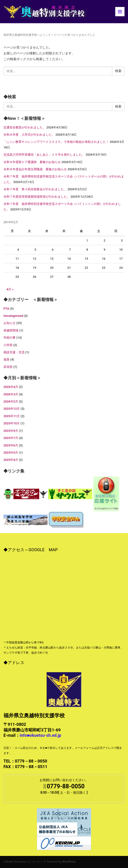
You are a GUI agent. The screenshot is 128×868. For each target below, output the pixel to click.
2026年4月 (11, 387)
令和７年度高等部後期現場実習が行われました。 (37, 197)
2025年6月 (11, 445)
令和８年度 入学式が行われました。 (29, 135)
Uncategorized (13, 316)
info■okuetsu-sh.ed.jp (40, 735)
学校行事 (10, 338)
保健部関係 (11, 330)
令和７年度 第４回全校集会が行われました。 (35, 189)
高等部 (8, 367)
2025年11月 (12, 416)
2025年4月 (11, 460)
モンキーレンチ (36, 862)
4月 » (10, 289)
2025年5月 (11, 453)
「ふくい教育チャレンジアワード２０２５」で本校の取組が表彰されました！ (56, 142)
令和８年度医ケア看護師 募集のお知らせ (32, 162)
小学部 (8, 345)
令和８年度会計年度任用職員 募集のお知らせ (35, 169)
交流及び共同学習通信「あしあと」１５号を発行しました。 (44, 155)
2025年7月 (11, 438)
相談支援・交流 (14, 352)
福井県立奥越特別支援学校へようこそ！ (29, 35)
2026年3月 (11, 394)
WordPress (69, 862)
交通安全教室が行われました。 (25, 127)
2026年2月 (11, 401)
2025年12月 (12, 409)
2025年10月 (12, 423)
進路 (6, 359)
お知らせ (10, 323)
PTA (6, 309)
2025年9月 (11, 431)
